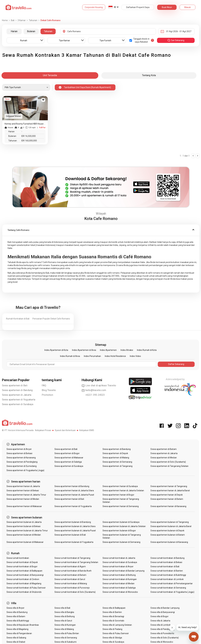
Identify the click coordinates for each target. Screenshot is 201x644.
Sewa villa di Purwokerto (162, 633)
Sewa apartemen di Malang (116, 458)
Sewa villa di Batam (16, 616)
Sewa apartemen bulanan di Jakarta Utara (75, 526)
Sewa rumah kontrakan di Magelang (24, 583)
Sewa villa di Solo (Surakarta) (165, 638)
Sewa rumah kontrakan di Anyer (118, 566)
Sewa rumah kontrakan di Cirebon (23, 579)
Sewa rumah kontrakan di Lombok (167, 579)
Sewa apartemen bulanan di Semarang (122, 542)
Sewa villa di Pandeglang (162, 629)
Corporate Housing (94, 7)
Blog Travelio (49, 390)
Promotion (47, 395)
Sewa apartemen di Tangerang (117, 466)
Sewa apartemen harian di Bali (69, 499)
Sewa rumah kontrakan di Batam (70, 575)
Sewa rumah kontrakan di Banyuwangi (25, 575)
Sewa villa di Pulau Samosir (116, 633)
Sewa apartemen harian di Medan (23, 499)
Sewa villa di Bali (62, 608)
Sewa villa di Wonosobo (162, 642)
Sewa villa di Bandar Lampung (165, 608)
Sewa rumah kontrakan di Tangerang (72, 558)
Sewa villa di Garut (63, 621)
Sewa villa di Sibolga (112, 638)
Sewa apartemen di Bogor (67, 453)
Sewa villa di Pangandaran (19, 633)
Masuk (187, 7)
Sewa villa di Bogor (160, 616)
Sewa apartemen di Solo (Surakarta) (168, 462)
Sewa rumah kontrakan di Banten (167, 571)
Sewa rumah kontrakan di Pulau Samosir (26, 588)
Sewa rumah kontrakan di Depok (22, 562)
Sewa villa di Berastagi (113, 616)
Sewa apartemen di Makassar (69, 458)
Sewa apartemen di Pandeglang (22, 462)
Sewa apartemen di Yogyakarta (19, 400)
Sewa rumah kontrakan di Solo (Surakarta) (75, 592)
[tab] (101, 230)
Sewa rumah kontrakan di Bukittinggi (168, 575)
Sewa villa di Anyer (16, 608)
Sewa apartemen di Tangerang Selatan (169, 466)
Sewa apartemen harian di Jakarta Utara (74, 491)
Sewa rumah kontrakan (18, 558)
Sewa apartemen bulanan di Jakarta (24, 522)
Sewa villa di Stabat (16, 642)
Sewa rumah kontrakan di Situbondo (24, 592)
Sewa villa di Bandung (17, 612)
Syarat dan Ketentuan (65, 430)
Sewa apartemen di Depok (115, 453)
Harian (14, 31)
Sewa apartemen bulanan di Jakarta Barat (171, 526)
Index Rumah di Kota (147, 350)
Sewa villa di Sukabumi (65, 642)
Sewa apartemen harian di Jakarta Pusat (74, 495)
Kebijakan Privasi (43, 430)
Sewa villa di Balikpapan (114, 608)
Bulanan (31, 31)
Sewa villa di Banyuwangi (163, 612)
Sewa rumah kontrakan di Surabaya (120, 562)
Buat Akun (167, 7)
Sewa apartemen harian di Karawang (168, 506)
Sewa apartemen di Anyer (19, 449)
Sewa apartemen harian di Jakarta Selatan (123, 491)
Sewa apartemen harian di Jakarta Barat (170, 491)
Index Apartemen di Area (84, 350)
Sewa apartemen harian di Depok (167, 495)
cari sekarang (176, 40)
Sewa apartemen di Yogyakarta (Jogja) (25, 470)
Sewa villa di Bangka (64, 612)
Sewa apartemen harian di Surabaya (120, 486)
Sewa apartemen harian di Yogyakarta (73, 506)
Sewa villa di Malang (64, 629)
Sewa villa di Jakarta (160, 621)
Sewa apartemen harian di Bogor (118, 495)
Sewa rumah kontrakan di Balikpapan (24, 571)
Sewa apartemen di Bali (15, 385)
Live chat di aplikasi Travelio (99, 386)
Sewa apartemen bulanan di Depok (167, 531)
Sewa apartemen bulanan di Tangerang (170, 522)
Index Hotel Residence (115, 356)
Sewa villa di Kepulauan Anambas (23, 625)
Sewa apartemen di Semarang (117, 462)
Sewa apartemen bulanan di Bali (70, 535)
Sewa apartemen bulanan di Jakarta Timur (27, 531)
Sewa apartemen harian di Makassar (24, 506)
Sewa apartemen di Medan (164, 458)
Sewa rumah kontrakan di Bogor (22, 566)
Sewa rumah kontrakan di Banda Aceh (73, 571)
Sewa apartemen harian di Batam (167, 499)
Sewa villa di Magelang (17, 629)
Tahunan (48, 31)
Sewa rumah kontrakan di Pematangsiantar (172, 583)
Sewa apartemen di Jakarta (17, 395)
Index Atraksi (127, 350)
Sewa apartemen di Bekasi (19, 453)
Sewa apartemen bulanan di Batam (168, 535)
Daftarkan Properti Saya (138, 7)
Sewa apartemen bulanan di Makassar (25, 542)
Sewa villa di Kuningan (65, 625)
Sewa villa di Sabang (16, 638)
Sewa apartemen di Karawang (21, 458)
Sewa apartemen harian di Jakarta (23, 486)
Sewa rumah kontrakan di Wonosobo (120, 592)
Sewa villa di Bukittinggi (18, 621)
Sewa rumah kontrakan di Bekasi (166, 562)
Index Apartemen (108, 350)
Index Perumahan (92, 356)
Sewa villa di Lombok (160, 625)
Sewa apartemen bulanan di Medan (24, 535)
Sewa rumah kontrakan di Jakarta (119, 558)
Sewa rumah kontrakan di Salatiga (119, 588)
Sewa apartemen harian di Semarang (121, 506)
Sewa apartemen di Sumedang (22, 466)
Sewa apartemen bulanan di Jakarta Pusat (75, 531)
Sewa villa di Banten (112, 612)
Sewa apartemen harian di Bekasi (23, 491)
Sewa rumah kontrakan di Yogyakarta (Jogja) (172, 592)
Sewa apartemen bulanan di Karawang (169, 542)
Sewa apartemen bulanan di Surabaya (121, 522)
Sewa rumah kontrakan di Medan (118, 583)
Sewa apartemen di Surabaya (18, 404)
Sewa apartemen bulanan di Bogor (119, 531)
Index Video (135, 356)
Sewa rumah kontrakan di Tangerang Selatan (76, 562)
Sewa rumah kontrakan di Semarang (168, 588)
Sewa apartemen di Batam (163, 449)
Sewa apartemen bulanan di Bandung (73, 522)
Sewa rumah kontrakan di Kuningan (120, 579)
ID (115, 7)
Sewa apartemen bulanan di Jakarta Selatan (124, 526)
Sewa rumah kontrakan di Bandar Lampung (123, 571)
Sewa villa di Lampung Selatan (117, 625)
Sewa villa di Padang (112, 629)
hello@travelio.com (94, 390)
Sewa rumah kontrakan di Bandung (167, 558)
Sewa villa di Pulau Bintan (67, 633)
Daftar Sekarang (176, 364)
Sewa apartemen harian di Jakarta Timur (26, 495)
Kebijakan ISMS (87, 430)
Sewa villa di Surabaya (113, 642)
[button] (101, 230)
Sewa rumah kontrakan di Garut (70, 579)
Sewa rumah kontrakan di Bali (165, 566)
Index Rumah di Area (70, 356)
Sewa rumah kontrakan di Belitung (119, 575)
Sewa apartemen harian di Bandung (72, 486)
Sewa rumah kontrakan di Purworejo (72, 588)
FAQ (44, 385)
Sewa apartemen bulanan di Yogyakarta (74, 542)
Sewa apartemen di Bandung (17, 390)
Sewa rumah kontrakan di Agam (70, 566)
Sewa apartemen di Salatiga (68, 462)
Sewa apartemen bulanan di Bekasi (24, 526)
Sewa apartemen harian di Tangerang (169, 486)
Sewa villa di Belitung (65, 616)
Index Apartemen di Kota (56, 350)
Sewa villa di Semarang (66, 638)
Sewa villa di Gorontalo (113, 621)
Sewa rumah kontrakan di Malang (71, 583)
